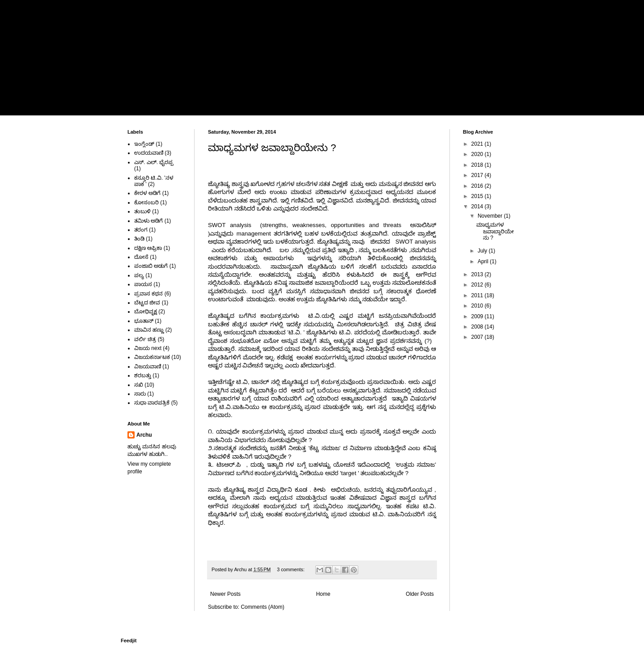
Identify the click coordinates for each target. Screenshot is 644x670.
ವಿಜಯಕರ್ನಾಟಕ (152, 357)
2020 (478, 154)
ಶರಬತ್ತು (143, 375)
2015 (478, 196)
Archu (144, 435)
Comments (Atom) (262, 607)
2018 (478, 165)
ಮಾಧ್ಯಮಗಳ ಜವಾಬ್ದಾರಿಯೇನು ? (272, 148)
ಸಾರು (140, 394)
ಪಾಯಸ (143, 284)
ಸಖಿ (139, 385)
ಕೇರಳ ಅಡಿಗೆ (147, 193)
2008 (478, 327)
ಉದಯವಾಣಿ (149, 153)
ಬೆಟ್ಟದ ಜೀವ (147, 303)
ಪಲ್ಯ (139, 275)
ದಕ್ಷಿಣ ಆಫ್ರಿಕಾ (148, 248)
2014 (478, 206)
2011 (478, 295)
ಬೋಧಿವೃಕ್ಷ (146, 312)
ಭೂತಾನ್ (144, 321)
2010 (478, 306)
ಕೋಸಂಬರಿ (146, 202)
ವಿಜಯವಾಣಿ (148, 367)
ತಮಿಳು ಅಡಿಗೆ (148, 221)
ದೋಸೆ (141, 257)
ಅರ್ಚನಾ (180, 41)
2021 (478, 144)
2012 (478, 285)
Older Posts (420, 594)
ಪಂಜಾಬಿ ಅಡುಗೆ (151, 266)
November (491, 216)
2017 (478, 175)
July (483, 251)
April (484, 261)
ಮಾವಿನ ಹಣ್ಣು (149, 330)
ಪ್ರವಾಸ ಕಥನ (148, 294)
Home (142, 105)
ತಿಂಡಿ (139, 239)
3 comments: (291, 569)
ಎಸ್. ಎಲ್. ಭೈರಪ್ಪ (154, 162)
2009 (478, 316)
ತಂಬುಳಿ (142, 211)
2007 (478, 337)
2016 (478, 186)
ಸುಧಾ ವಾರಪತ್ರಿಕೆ (152, 403)
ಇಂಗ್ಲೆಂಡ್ (144, 144)
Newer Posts (225, 594)
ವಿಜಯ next (148, 348)
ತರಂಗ (141, 230)
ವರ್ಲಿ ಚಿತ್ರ (145, 339)
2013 (478, 274)
